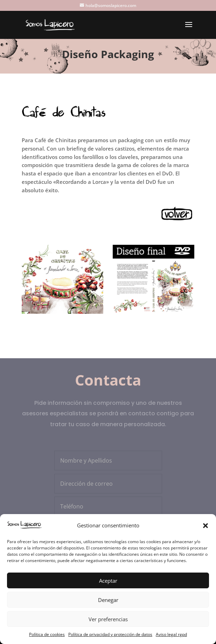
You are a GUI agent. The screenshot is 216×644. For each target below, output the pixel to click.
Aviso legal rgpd (171, 634)
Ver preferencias (108, 619)
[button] (205, 526)
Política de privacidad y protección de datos (110, 634)
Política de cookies (47, 634)
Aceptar (108, 581)
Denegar (108, 600)
